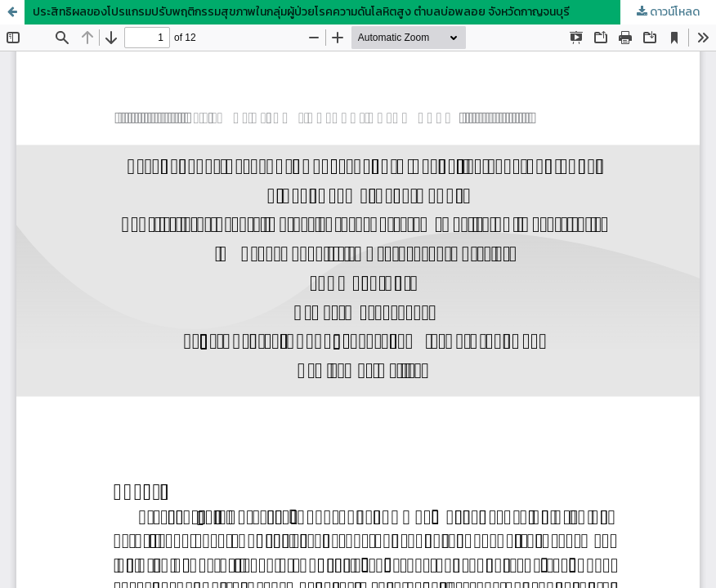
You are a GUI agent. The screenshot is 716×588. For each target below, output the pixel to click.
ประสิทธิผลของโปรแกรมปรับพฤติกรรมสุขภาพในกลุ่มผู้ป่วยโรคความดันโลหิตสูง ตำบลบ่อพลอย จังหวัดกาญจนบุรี (301, 12)
